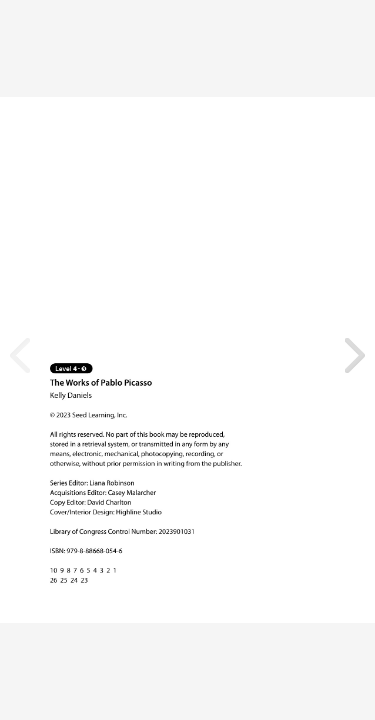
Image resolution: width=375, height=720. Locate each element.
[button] (355, 355)
